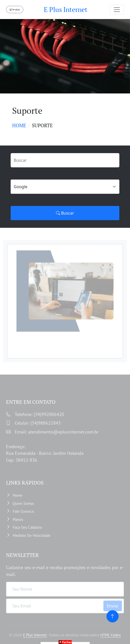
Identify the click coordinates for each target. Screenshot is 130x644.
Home (19, 125)
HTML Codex (111, 635)
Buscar (65, 213)
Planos (18, 519)
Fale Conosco (23, 511)
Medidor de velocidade (32, 535)
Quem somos (23, 503)
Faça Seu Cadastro (27, 527)
